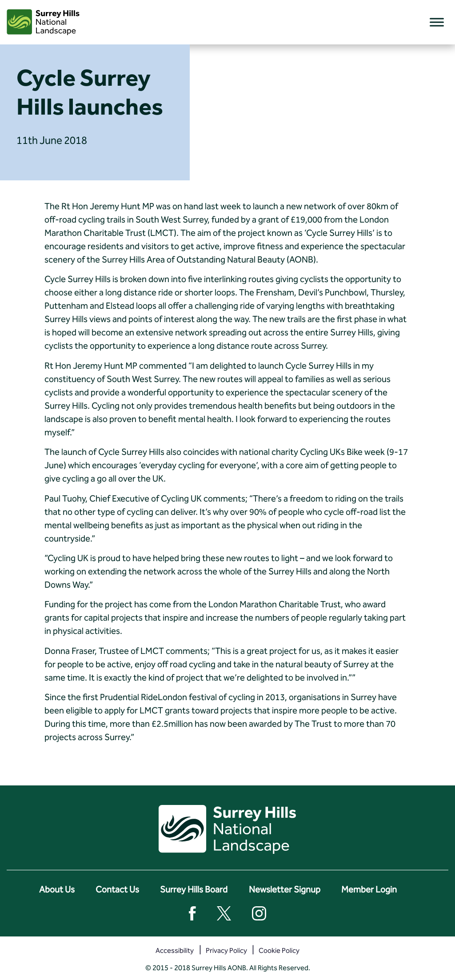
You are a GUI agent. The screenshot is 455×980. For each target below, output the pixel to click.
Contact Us (117, 889)
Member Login (369, 889)
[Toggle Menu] (437, 22)
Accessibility (175, 950)
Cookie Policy (279, 950)
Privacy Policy (226, 950)
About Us (57, 889)
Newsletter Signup (285, 889)
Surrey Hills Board (194, 889)
